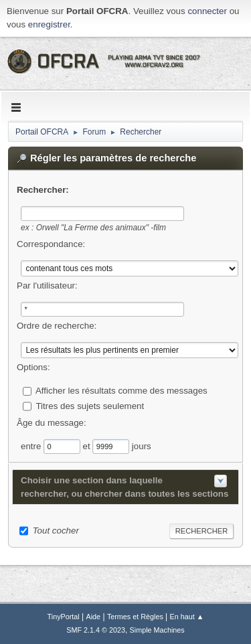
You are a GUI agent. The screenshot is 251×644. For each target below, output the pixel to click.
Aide (94, 617)
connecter (207, 11)
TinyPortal (64, 617)
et (88, 446)
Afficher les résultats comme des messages (121, 391)
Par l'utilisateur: (47, 286)
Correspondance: (51, 244)
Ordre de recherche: (57, 326)
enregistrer (49, 24)
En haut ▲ (187, 617)
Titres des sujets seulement (90, 405)
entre (32, 446)
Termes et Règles (135, 617)
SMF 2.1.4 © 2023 (96, 630)
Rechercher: (43, 190)
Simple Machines (157, 630)
